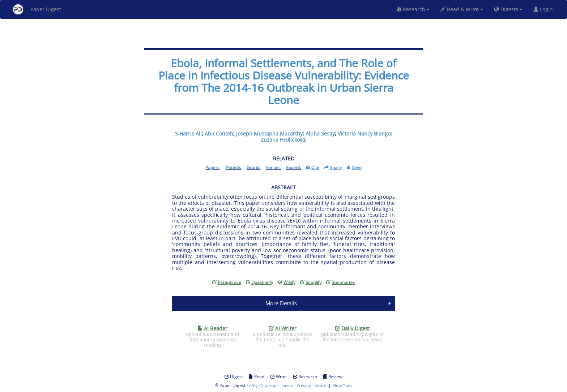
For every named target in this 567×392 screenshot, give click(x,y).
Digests (508, 9)
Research (413, 9)
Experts (294, 167)
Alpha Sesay (320, 133)
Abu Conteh (219, 133)
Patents (234, 167)
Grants (253, 167)
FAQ (253, 385)
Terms (286, 385)
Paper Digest (37, 9)
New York (342, 385)
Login (545, 9)
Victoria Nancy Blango (364, 133)
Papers (212, 167)
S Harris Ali (188, 133)
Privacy (304, 385)
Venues (273, 167)
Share (321, 385)
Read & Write (462, 9)
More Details (281, 303)
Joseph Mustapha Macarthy (269, 133)
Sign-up (269, 385)
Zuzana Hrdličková (283, 140)
